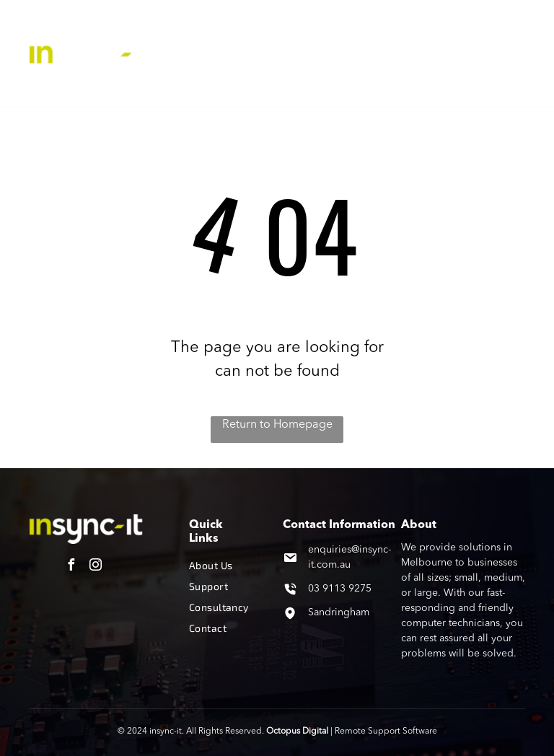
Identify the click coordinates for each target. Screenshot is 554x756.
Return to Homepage (277, 425)
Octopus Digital (297, 731)
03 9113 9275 (340, 589)
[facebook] (71, 567)
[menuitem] (234, 28)
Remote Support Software (386, 731)
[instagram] (96, 567)
